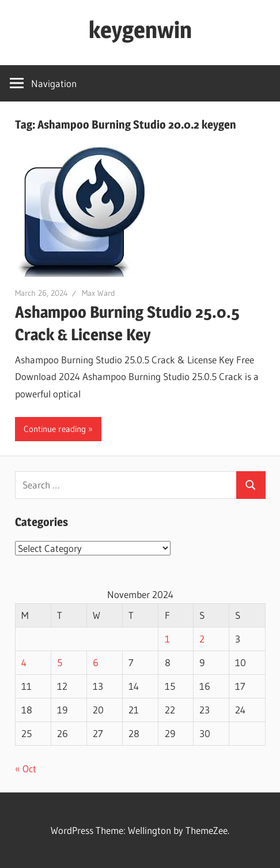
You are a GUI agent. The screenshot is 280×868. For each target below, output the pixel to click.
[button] (80, 212)
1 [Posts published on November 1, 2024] (167, 639)
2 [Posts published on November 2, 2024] (202, 639)
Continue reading (55, 429)
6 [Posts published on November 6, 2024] (96, 662)
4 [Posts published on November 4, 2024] (24, 662)
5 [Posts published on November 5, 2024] (60, 662)
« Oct (26, 769)
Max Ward (99, 293)
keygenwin (140, 30)
